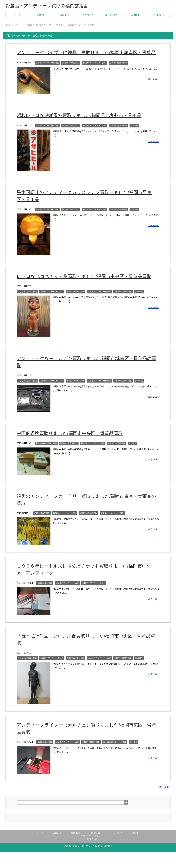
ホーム (17, 15)
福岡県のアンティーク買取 (95, 70)
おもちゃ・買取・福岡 (27, 299)
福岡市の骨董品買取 (71, 70)
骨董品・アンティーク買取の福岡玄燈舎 (50, 6)
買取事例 (64, 15)
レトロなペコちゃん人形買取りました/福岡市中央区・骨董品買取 (86, 284)
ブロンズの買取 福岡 (27, 666)
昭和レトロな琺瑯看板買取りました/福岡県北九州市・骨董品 (81, 123)
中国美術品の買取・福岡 (46, 451)
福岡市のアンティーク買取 (47, 70)
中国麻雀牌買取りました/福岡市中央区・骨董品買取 (71, 441)
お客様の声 (88, 15)
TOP (28, 26)
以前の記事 (163, 795)
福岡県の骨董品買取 (118, 70)
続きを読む (154, 86)
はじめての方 (112, 15)
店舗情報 (135, 15)
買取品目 (41, 15)
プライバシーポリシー (92, 844)
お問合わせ (159, 15)
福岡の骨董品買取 (42, 521)
